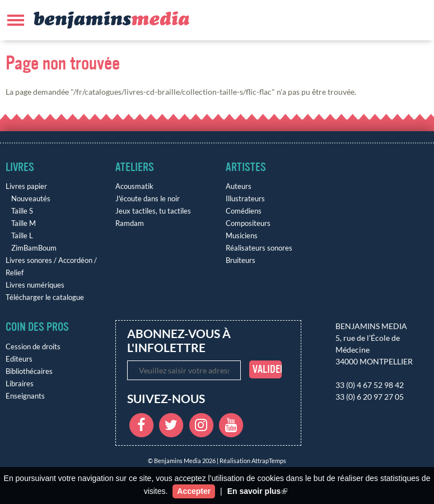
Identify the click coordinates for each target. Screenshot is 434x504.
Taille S (22, 211)
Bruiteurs (241, 260)
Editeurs (19, 359)
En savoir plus (258, 491)
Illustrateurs (245, 199)
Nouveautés (31, 199)
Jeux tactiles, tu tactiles (153, 211)
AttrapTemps (269, 461)
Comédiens (244, 211)
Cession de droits (33, 347)
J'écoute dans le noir (148, 199)
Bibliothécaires (29, 371)
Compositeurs (248, 223)
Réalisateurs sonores (259, 248)
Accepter (194, 491)
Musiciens (242, 236)
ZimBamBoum (34, 248)
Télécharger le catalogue (45, 297)
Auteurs (239, 186)
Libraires (20, 384)
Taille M (24, 223)
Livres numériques (35, 285)
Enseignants (25, 396)
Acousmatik (134, 186)
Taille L (22, 236)
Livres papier (26, 186)
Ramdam (130, 223)
